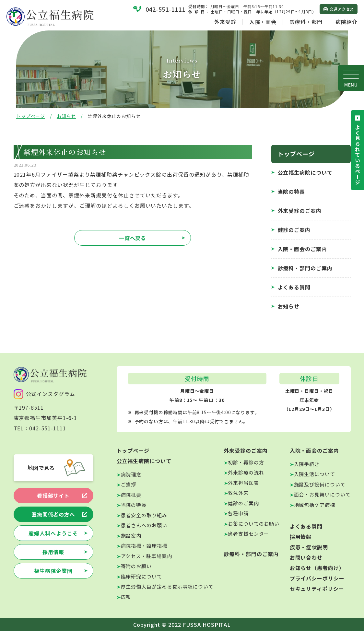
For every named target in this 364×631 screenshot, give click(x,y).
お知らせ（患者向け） (317, 568)
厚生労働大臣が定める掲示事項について (167, 586)
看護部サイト (53, 496)
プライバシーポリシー (317, 578)
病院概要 (131, 495)
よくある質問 (294, 287)
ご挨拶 (129, 484)
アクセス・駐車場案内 (147, 556)
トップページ (31, 116)
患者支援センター (248, 534)
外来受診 (225, 22)
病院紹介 (346, 22)
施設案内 (131, 536)
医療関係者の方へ (53, 514)
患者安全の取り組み (144, 515)
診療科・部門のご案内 (305, 268)
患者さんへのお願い (144, 525)
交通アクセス (342, 9)
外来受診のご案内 (300, 211)
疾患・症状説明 (309, 547)
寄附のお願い (136, 566)
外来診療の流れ (246, 472)
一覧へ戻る (133, 238)
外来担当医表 (243, 483)
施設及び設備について (320, 484)
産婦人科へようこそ (53, 533)
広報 (126, 597)
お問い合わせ (306, 557)
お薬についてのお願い (254, 524)
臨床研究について (141, 576)
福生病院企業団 (53, 571)
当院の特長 (292, 192)
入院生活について (315, 474)
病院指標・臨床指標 (144, 546)
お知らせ (66, 116)
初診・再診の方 (246, 462)
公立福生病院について (305, 172)
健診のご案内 (294, 230)
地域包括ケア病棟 (315, 505)
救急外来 (238, 493)
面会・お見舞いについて (322, 494)
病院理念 (131, 474)
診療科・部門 (306, 22)
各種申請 (238, 513)
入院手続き (307, 464)
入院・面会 (263, 22)
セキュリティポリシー (317, 589)
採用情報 (53, 552)
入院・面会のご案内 (303, 249)
